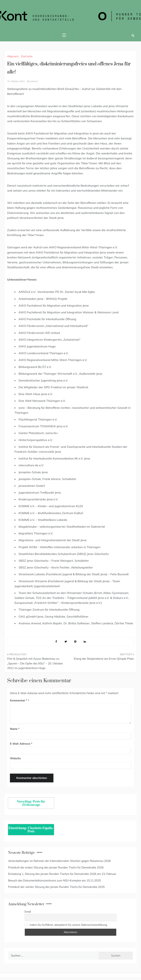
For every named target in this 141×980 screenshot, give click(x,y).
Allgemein (13, 56)
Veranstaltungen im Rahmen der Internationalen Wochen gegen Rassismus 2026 (59, 861)
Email (28, 912)
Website (15, 758)
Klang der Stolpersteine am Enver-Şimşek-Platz (104, 659)
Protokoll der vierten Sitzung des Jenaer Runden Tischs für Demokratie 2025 (56, 887)
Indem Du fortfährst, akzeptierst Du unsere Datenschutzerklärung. (68, 925)
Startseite (27, 56)
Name (15, 729)
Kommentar (19, 700)
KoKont (34, 81)
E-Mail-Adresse (21, 744)
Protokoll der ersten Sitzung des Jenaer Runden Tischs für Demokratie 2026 (56, 867)
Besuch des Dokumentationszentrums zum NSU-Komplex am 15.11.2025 (54, 880)
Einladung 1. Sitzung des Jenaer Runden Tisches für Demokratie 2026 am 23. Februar (62, 874)
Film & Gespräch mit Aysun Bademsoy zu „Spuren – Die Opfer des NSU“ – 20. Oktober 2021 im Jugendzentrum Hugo (35, 663)
